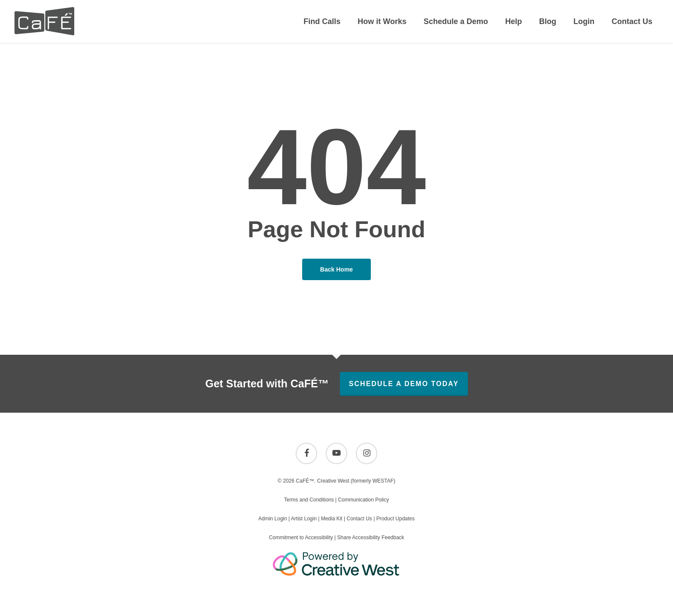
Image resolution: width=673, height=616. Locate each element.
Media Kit (332, 519)
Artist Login (304, 519)
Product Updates (396, 519)
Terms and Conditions (309, 500)
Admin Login (273, 519)
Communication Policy (364, 500)
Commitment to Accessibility (301, 537)
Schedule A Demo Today (404, 384)
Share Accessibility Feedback (371, 537)
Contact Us (359, 519)
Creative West (333, 481)
